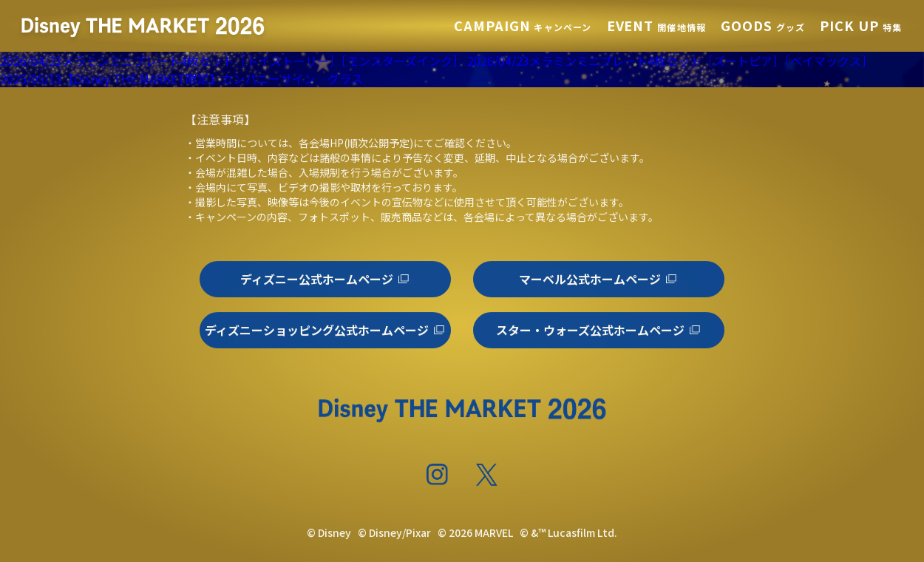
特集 (861, 27)
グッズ (763, 27)
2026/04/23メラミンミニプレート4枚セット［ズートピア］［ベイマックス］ (670, 61)
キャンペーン (523, 27)
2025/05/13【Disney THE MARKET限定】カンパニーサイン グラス (181, 78)
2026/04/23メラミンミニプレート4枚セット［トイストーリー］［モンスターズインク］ (232, 61)
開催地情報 (657, 27)
